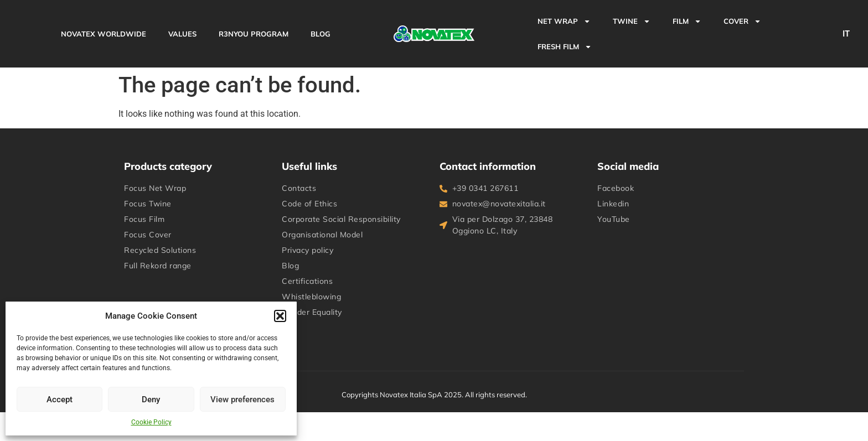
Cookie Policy (151, 422)
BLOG (321, 34)
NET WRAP (564, 21)
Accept (60, 400)
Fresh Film (565, 47)
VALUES (182, 34)
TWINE (632, 21)
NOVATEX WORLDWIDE (104, 34)
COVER (742, 21)
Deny (151, 400)
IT (846, 34)
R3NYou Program (254, 34)
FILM (687, 21)
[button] (280, 316)
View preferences (242, 400)
